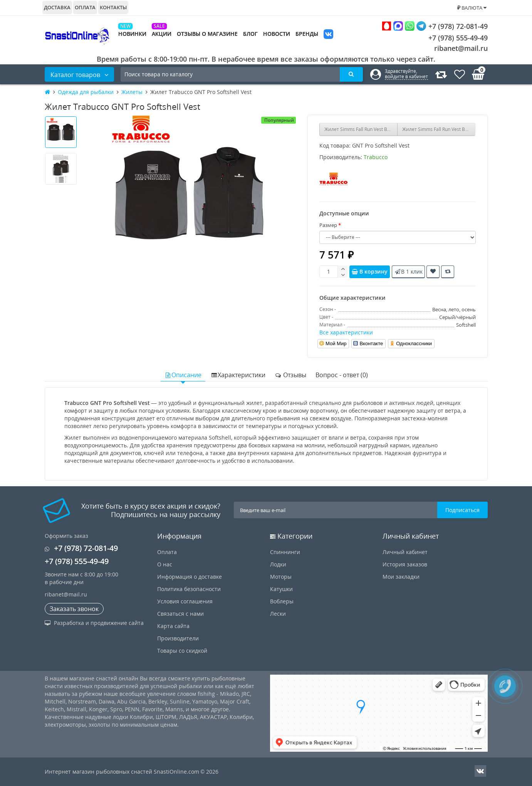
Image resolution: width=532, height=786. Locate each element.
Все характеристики (346, 332)
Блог (250, 34)
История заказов (405, 564)
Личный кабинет (405, 552)
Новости (277, 34)
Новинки (132, 34)
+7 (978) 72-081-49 (435, 26)
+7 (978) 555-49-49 (452, 38)
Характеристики (238, 375)
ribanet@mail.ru (461, 48)
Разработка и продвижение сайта (94, 623)
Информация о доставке (190, 577)
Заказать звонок (74, 609)
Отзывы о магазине (207, 34)
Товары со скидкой (182, 651)
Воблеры (282, 601)
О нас (165, 564)
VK (328, 35)
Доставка (57, 7)
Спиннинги (285, 552)
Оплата (85, 7)
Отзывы (290, 375)
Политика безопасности (189, 589)
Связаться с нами (180, 614)
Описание (183, 375)
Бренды (307, 34)
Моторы (281, 577)
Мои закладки (401, 577)
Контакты (113, 7)
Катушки (281, 589)
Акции (162, 34)
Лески (278, 614)
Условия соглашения (185, 601)
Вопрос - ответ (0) (342, 375)
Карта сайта (173, 626)
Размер (328, 225)
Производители (178, 638)
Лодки (278, 564)
